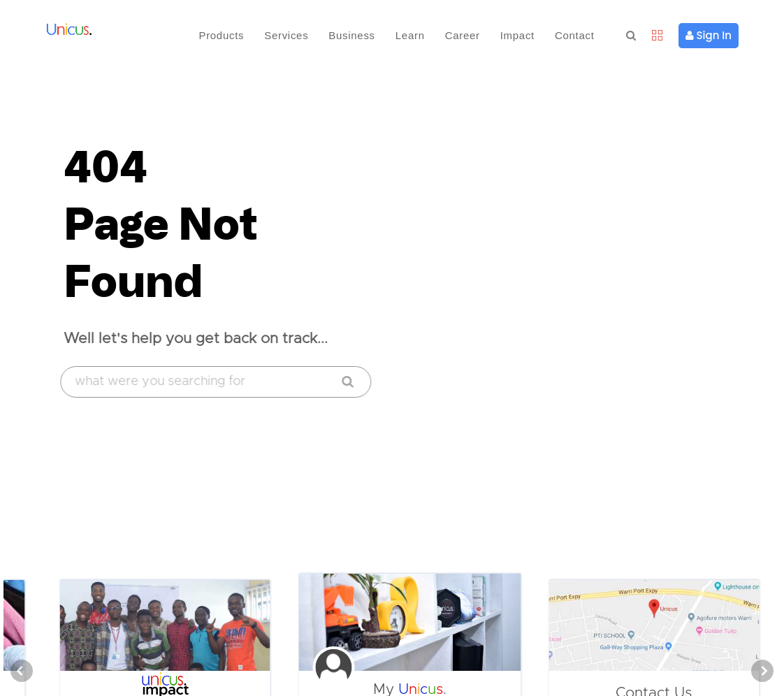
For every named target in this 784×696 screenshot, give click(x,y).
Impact (517, 35)
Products (221, 35)
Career (463, 35)
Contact (575, 35)
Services (286, 35)
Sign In (709, 35)
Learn (410, 35)
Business (351, 35)
